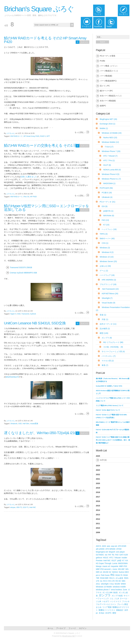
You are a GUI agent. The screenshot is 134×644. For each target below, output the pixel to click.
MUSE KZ (107, 572)
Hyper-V (13, 314)
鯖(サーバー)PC (106, 91)
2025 (113, 459)
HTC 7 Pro (109, 160)
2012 (98, 519)
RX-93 (118, 581)
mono (115, 569)
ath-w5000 (100, 549)
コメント (84, 42)
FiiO (105, 220)
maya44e (115, 566)
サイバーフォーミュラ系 (113, 351)
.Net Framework (110, 289)
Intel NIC (33, 507)
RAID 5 (43, 136)
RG (112, 575)
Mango (99, 566)
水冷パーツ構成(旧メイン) (111, 96)
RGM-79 (119, 575)
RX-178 (111, 581)
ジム (112, 599)
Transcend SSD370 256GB (21, 267)
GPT (48, 136)
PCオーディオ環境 (108, 56)
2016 (98, 501)
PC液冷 (107, 193)
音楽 (103, 315)
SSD (19, 314)
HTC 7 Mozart (110, 156)
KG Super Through (104, 563)
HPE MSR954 (109, 280)
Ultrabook (14, 424)
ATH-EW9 (122, 546)
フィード (72, 628)
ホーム (50, 628)
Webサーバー (107, 238)
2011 (98, 524)
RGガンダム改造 (116, 578)
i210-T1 (26, 507)
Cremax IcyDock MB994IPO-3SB (23, 273)
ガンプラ (107, 338)
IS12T (107, 165)
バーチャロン (109, 356)
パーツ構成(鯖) (106, 76)
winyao (13, 507)
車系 (105, 365)
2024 (98, 466)
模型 (104, 333)
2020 (98, 483)
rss (101, 581)
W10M (117, 584)
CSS (105, 243)
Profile (102, 61)
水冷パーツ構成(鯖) (108, 101)
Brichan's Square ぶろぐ (39, 9)
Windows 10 (107, 257)
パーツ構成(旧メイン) (109, 71)
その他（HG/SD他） (113, 347)
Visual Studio (108, 303)
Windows (105, 248)
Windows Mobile (110, 142)
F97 (110, 555)
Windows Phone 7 (111, 151)
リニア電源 (107, 607)
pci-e (98, 575)
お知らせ (105, 266)
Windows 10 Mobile (112, 133)
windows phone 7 (103, 590)
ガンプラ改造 (117, 596)
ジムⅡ (117, 599)
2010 (98, 528)
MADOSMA (109, 183)
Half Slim (26, 424)
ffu (113, 555)
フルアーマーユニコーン (106, 604)
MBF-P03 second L (104, 569)
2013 (98, 515)
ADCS (98, 546)
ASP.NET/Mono (110, 294)
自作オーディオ (108, 324)
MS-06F (121, 569)
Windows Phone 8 (110, 174)
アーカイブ (61, 628)
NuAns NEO (110, 138)
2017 (98, 497)
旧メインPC (105, 86)
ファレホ (126, 601)
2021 (98, 479)
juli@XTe (108, 211)
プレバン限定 (123, 604)
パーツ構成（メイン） (109, 66)
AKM (104, 546)
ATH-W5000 (110, 549)
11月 (102, 460)
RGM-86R (104, 578)
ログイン (83, 628)
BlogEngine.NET (108, 119)
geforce (99, 558)
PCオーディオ (107, 202)
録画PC (103, 106)
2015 (98, 506)
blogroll (112, 552)
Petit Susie (105, 575)
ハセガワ (105, 601)
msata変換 (34, 424)
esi (106, 555)
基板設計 (120, 610)
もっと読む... (80, 132)
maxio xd (106, 566)
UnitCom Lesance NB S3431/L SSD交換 (35, 323)
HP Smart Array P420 (31, 136)
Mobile (104, 128)
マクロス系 (108, 361)
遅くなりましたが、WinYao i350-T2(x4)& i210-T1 (43, 433)
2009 (98, 532)
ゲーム (104, 271)
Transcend (25, 314)
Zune (125, 590)
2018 (98, 492)
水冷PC (108, 613)
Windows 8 (108, 252)
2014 (98, 510)
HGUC (106, 558)
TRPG (104, 234)
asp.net (114, 546)
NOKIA (115, 572)
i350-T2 (19, 507)
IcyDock (33, 314)
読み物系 (105, 329)
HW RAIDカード (16, 136)
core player (120, 552)
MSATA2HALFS (12, 377)
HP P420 (33, 197)
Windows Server (108, 261)
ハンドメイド (116, 601)
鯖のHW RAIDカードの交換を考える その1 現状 (42, 145)
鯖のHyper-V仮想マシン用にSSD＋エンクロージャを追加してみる (47, 208)
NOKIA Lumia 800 (112, 170)
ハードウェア (107, 275)
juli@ (119, 560)
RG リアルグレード (113, 342)
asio (109, 546)
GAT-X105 (124, 555)
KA (127, 560)
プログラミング (108, 284)
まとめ (99, 607)
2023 (98, 470)
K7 (106, 225)
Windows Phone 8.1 (111, 179)
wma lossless (116, 590)
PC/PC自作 (106, 188)
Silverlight (107, 298)
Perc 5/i (26, 197)
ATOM (119, 549)
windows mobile (119, 587)
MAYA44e (109, 216)
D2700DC (100, 555)
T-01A (109, 147)
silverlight (105, 584)
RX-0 (105, 581)
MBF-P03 (123, 566)
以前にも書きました (29, 177)
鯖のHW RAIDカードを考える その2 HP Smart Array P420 (45, 40)
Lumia (115, 563)
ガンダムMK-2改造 (110, 592)
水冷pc (102, 613)
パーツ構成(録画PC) (108, 81)
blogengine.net (102, 552)
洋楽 (105, 319)
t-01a (112, 584)
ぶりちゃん (11, 133)
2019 (98, 488)
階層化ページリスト (107, 610)
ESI (105, 206)
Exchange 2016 (107, 124)
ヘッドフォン (109, 229)
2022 (98, 474)
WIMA (123, 584)
